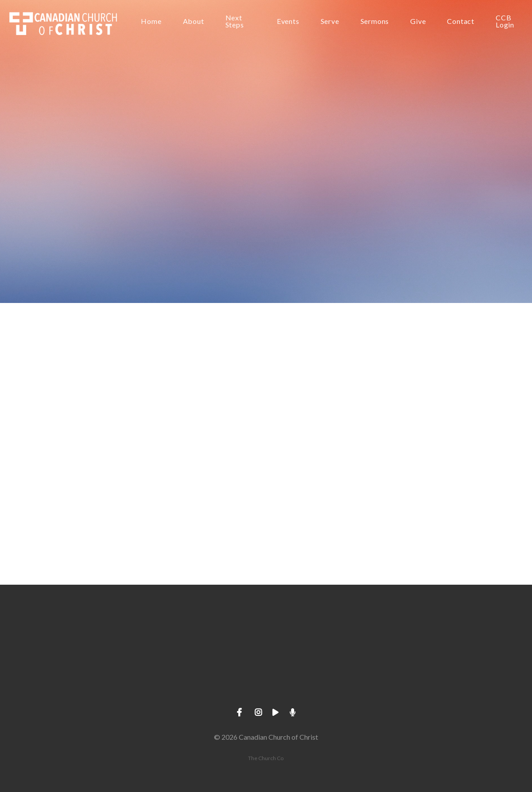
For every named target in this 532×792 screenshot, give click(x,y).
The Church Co (266, 758)
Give (418, 21)
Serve (330, 21)
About (194, 21)
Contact (461, 21)
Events (288, 21)
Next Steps (235, 21)
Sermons (375, 21)
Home (151, 21)
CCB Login (505, 21)
